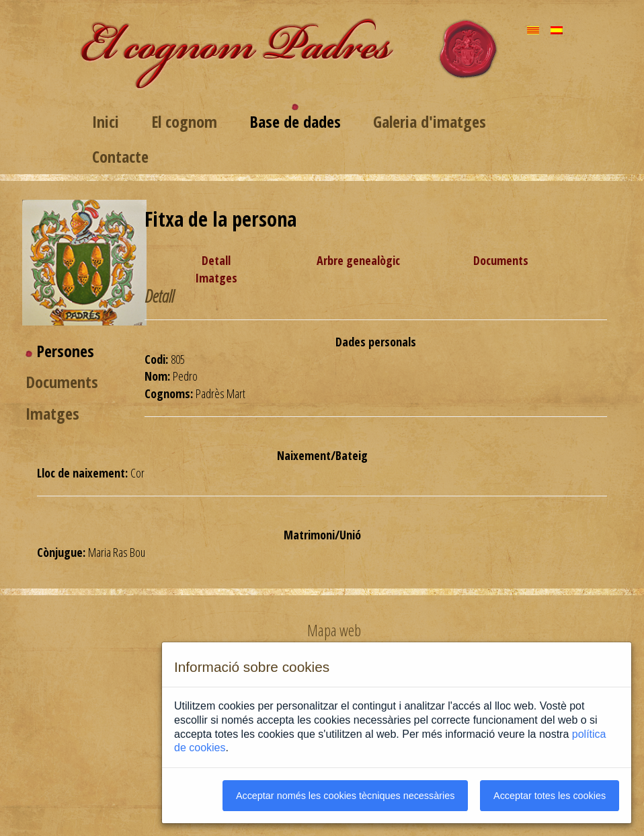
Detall (216, 260)
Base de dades (295, 121)
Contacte (120, 156)
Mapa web (334, 630)
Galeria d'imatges (430, 121)
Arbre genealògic (358, 260)
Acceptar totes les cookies (550, 796)
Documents (501, 260)
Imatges (216, 278)
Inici (106, 121)
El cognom (184, 121)
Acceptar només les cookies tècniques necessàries (346, 796)
